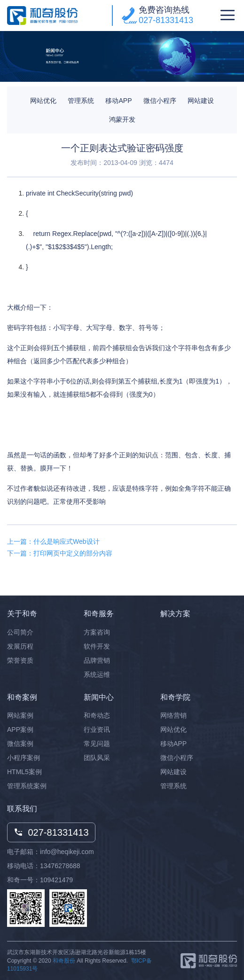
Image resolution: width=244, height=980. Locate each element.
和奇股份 (64, 961)
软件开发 (97, 646)
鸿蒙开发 (122, 119)
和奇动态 (97, 715)
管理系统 (81, 101)
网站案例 (20, 715)
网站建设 (201, 101)
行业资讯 (97, 729)
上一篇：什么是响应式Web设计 (53, 541)
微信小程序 (160, 101)
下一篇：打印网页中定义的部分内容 (60, 553)
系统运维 (97, 674)
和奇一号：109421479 (40, 880)
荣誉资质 (20, 660)
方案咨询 (97, 632)
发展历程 (20, 646)
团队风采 (97, 758)
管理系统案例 (27, 786)
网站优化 (43, 101)
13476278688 (60, 866)
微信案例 (20, 744)
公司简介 (20, 632)
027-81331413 (166, 20)
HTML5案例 (24, 772)
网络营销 (173, 715)
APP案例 (20, 729)
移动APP (118, 101)
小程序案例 (24, 758)
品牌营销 (97, 660)
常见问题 (97, 744)
